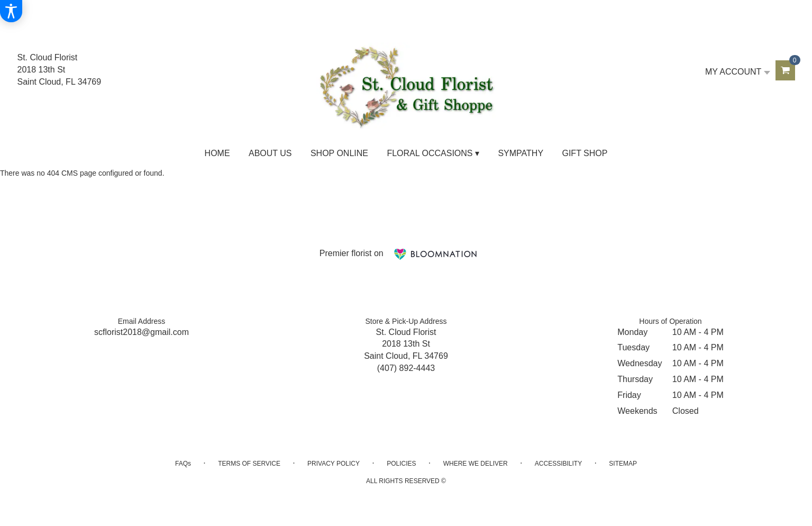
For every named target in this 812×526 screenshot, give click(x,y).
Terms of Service (249, 464)
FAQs (183, 464)
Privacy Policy (334, 464)
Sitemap (623, 464)
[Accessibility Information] (11, 11)
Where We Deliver (476, 464)
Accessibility (558, 464)
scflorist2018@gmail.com (142, 332)
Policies (401, 464)
